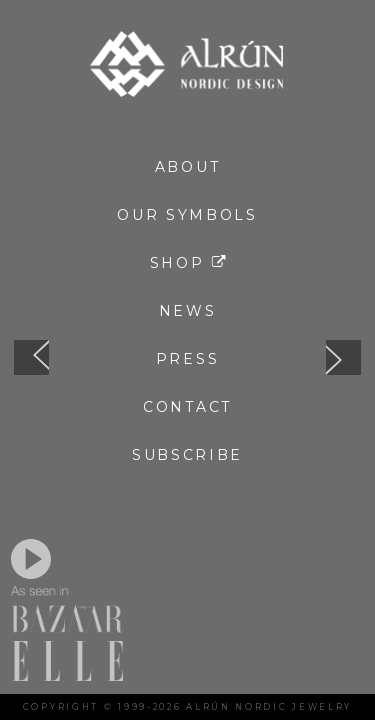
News (188, 311)
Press (188, 359)
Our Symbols (187, 215)
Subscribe (187, 455)
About (188, 167)
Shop (188, 263)
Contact (187, 407)
